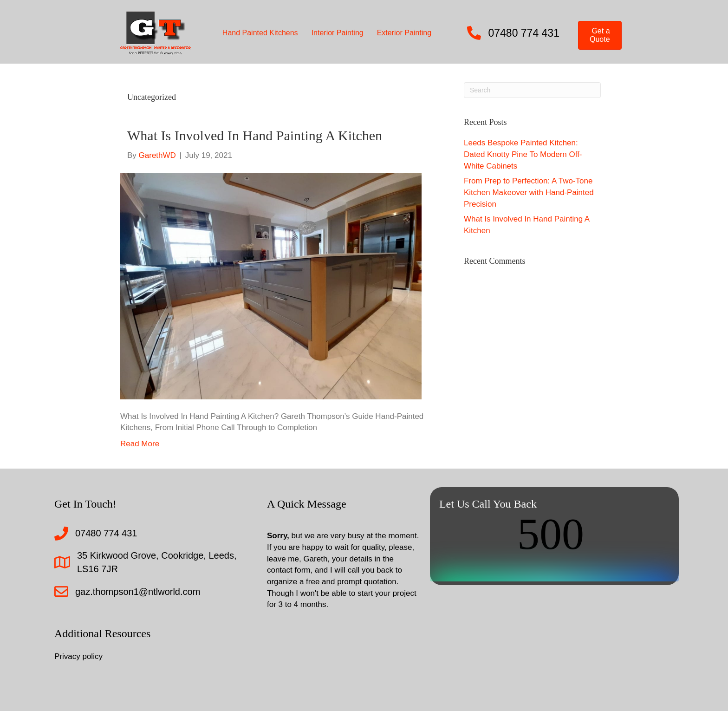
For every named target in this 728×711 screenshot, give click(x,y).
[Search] (532, 90)
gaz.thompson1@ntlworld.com (138, 592)
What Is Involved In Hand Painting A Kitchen (255, 135)
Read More (140, 444)
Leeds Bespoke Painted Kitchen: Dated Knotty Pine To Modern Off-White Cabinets (523, 154)
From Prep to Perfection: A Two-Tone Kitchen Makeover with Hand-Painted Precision (529, 192)
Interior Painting (338, 33)
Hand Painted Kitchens (260, 33)
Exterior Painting (404, 33)
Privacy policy (78, 656)
